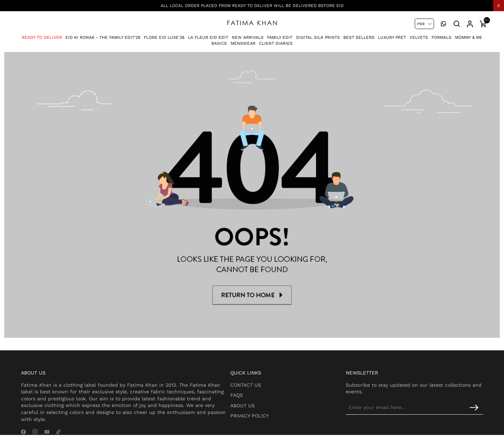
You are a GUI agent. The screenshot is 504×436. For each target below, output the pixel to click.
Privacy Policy (267, 405)
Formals (442, 35)
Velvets (419, 35)
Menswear (243, 41)
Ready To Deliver (42, 35)
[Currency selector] (424, 24)
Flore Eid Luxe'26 (164, 35)
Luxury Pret (392, 35)
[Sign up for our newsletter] (425, 396)
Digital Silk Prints (318, 35)
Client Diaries (276, 41)
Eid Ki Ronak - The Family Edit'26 (103, 35)
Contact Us (263, 373)
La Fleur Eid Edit (208, 35)
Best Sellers (359, 35)
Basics (219, 41)
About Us (260, 394)
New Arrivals (248, 35)
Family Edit (280, 35)
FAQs (254, 384)
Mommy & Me (469, 35)
